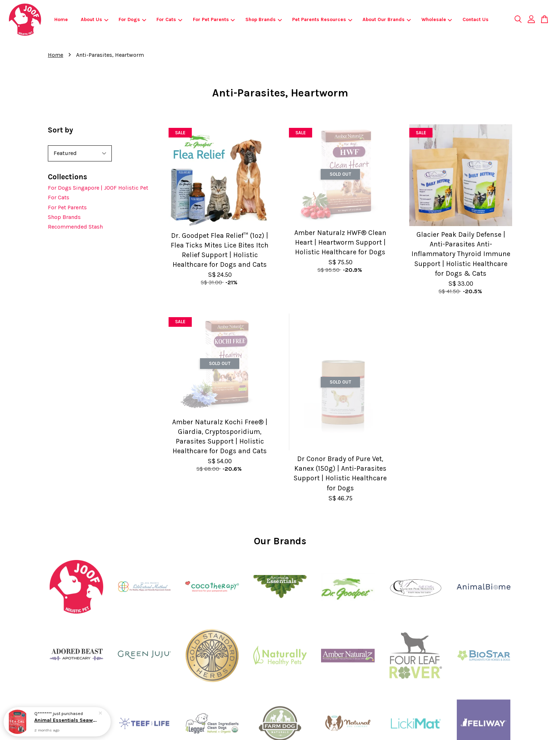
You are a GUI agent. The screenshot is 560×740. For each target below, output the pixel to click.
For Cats (169, 19)
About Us (94, 19)
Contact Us (476, 19)
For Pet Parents (214, 19)
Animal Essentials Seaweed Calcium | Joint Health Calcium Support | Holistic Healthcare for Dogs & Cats (66, 720)
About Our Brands (387, 19)
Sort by (61, 130)
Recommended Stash (75, 227)
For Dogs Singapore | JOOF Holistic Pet (98, 188)
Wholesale (437, 19)
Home (61, 19)
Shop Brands (264, 19)
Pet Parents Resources (322, 19)
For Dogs (132, 19)
